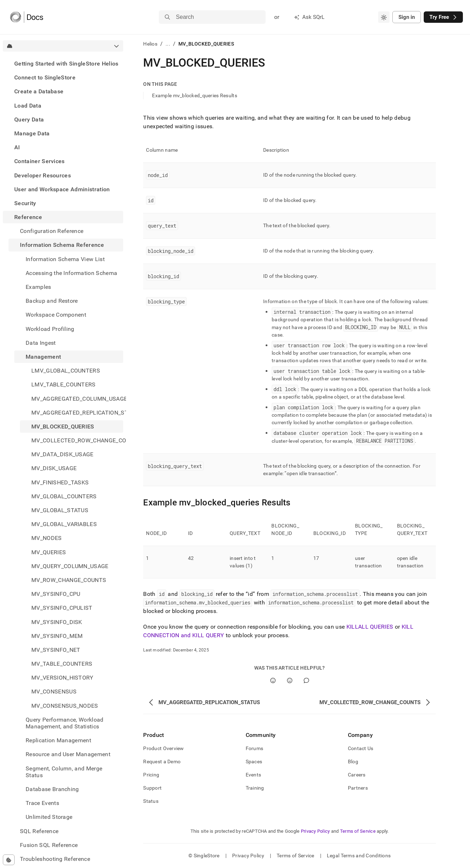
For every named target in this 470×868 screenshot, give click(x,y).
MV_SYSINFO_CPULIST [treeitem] (62, 608)
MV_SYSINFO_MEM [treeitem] (57, 636)
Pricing (151, 775)
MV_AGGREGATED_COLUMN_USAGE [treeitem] (77, 399)
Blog (353, 762)
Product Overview (163, 748)
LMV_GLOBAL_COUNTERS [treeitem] (66, 371)
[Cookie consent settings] (9, 860)
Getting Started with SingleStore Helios (66, 64)
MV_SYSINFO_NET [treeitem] (56, 650)
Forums (255, 748)
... (168, 44)
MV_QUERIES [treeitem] (49, 552)
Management (43, 357)
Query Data (29, 119)
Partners (358, 788)
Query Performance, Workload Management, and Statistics (65, 723)
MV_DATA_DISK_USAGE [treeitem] (62, 454)
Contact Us (361, 748)
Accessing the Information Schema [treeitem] (71, 273)
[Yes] (273, 680)
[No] (290, 680)
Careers (357, 775)
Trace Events (42, 803)
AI (17, 147)
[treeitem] (63, 64)
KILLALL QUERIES (370, 627)
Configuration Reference (52, 231)
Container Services (40, 161)
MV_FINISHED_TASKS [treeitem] (60, 482)
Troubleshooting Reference (55, 859)
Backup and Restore (52, 301)
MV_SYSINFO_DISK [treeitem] (57, 622)
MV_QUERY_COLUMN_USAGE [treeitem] (70, 566)
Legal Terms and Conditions (359, 856)
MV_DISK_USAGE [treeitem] (54, 468)
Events (254, 775)
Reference (28, 217)
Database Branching (52, 789)
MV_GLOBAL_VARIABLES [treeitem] (64, 524)
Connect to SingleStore (45, 77)
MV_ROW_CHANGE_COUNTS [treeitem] (69, 580)
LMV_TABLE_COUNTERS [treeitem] (64, 384)
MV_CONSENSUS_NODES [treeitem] (65, 706)
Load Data (28, 106)
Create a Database (39, 91)
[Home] (27, 17)
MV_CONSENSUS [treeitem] (54, 692)
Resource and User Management (68, 754)
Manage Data (32, 133)
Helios (150, 44)
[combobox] (384, 17)
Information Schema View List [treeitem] (65, 259)
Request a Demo (162, 762)
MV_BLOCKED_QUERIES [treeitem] (63, 427)
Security (25, 203)
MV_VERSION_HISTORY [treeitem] (62, 678)
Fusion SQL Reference (49, 845)
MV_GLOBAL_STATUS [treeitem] (60, 510)
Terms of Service (358, 831)
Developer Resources (43, 175)
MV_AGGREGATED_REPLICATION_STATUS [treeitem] (77, 413)
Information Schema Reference (62, 245)
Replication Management (58, 740)
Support (152, 788)
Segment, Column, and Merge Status (64, 772)
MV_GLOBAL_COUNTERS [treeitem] (64, 496)
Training (255, 788)
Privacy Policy (315, 831)
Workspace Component (56, 315)
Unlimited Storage (49, 817)
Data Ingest (41, 343)
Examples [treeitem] (38, 287)
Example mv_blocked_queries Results (195, 95)
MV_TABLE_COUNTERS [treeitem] (62, 664)
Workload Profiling (50, 329)
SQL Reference (39, 831)
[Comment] (306, 680)
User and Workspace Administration (62, 189)
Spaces (254, 762)
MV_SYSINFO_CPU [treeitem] (56, 594)
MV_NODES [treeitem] (47, 538)
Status (151, 801)
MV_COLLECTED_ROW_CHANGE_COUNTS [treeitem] (77, 440)
